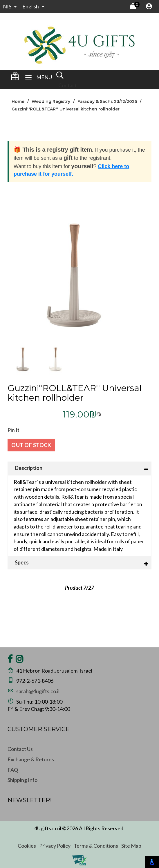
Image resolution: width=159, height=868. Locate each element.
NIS (10, 6)
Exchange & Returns (31, 759)
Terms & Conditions (96, 846)
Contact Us (20, 749)
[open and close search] (60, 77)
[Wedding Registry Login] (15, 78)
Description (29, 468)
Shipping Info (22, 780)
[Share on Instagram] (19, 660)
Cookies (27, 846)
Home (18, 101)
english (33, 6)
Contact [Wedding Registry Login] (68, 85)
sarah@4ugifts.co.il (38, 691)
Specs (22, 562)
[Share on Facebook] (10, 660)
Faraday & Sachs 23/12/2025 (107, 101)
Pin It (13, 430)
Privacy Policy (55, 846)
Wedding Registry (51, 101)
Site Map (131, 846)
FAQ (13, 770)
